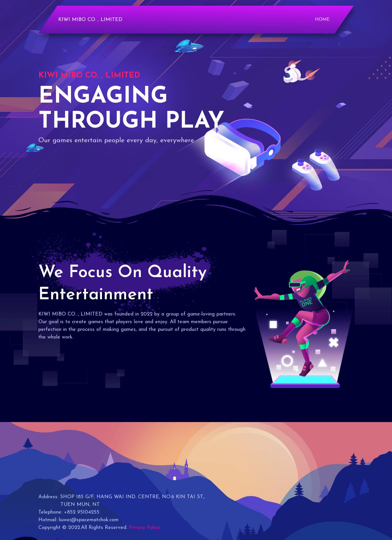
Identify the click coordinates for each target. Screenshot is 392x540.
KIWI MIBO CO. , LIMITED (90, 20)
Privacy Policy (144, 528)
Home (322, 20)
